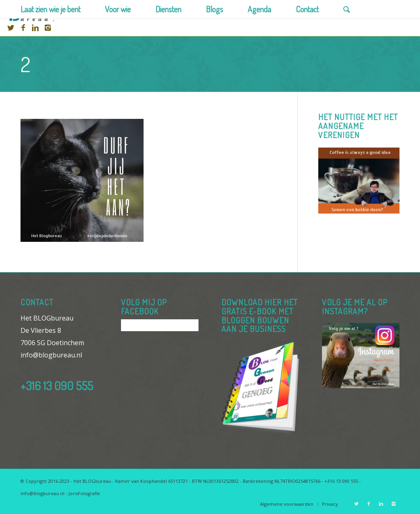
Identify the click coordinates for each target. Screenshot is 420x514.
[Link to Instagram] (48, 27)
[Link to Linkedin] (35, 27)
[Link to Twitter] (11, 27)
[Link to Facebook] (23, 27)
